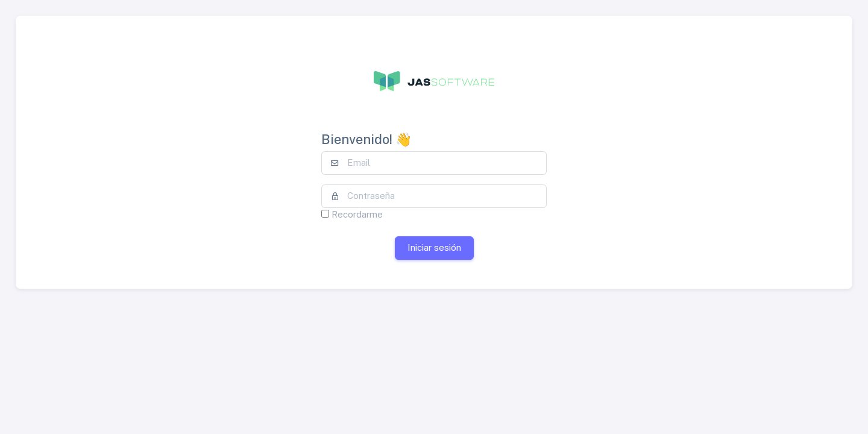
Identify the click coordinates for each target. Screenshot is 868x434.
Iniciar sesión (434, 247)
